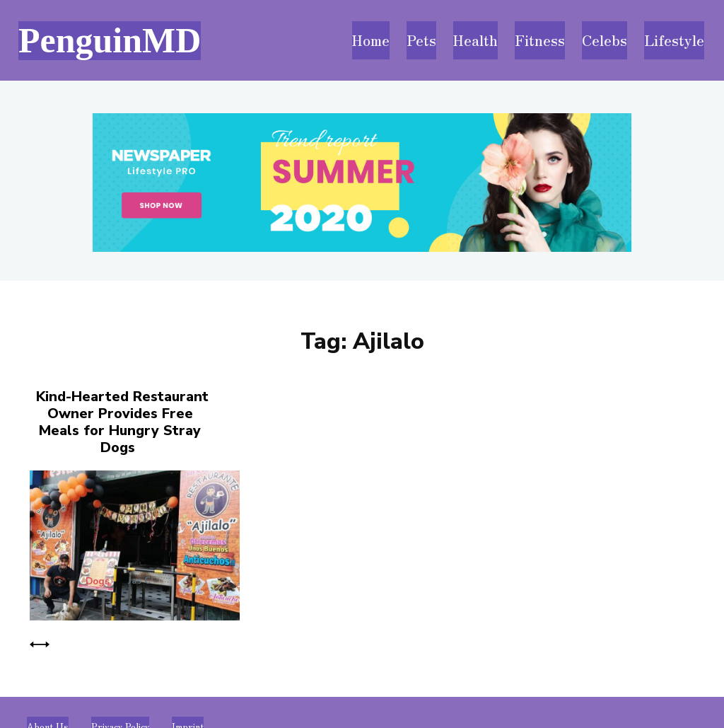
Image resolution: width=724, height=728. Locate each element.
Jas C (139, 559)
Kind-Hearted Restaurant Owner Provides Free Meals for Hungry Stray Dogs (120, 411)
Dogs (98, 559)
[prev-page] (40, 621)
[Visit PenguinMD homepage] (110, 41)
